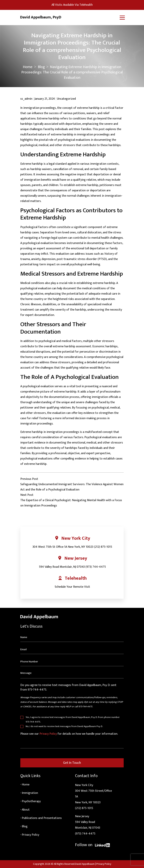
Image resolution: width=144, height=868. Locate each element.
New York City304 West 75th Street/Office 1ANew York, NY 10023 (93, 794)
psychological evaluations (74, 140)
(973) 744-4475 (96, 567)
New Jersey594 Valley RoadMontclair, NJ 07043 (88, 822)
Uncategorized (66, 99)
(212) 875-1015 (103, 547)
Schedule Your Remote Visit (72, 587)
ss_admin (26, 99)
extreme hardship (65, 392)
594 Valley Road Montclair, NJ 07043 (62, 567)
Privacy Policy (48, 734)
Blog (41, 67)
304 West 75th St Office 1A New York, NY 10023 (63, 547)
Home (28, 67)
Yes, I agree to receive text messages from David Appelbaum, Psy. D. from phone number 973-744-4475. (73, 719)
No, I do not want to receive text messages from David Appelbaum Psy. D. (64, 726)
